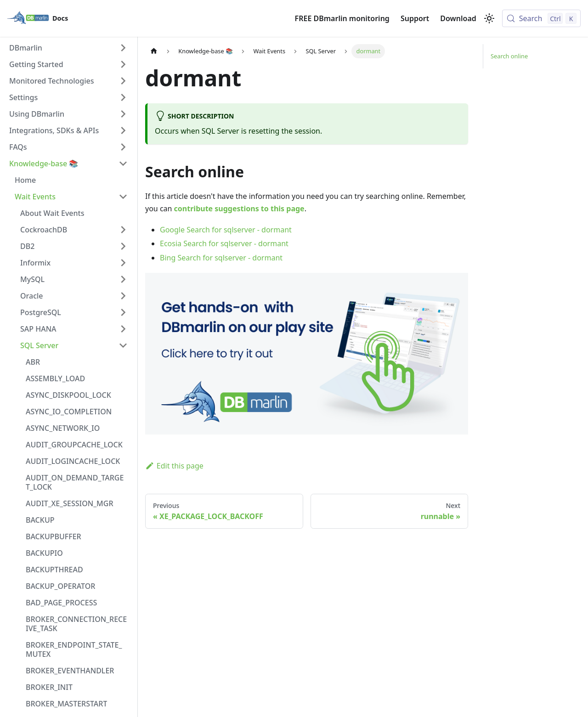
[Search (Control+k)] (541, 18)
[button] (68, 48)
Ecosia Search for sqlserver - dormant (224, 243)
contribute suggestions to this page (239, 209)
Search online (509, 56)
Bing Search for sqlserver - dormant (221, 258)
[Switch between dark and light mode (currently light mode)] (489, 18)
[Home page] (154, 51)
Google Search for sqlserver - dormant (226, 230)
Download (458, 18)
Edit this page (174, 466)
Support (415, 18)
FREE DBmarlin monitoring (342, 18)
